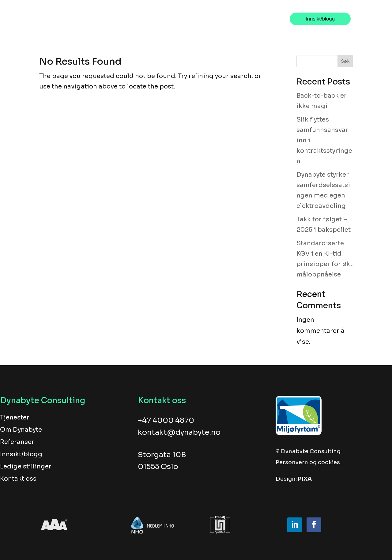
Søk (345, 61)
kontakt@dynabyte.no (179, 432)
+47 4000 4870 (166, 420)
